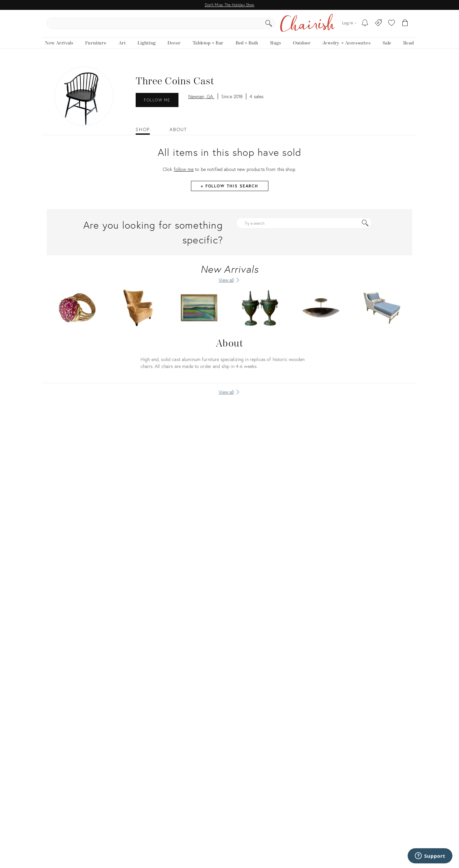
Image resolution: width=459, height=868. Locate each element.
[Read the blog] (409, 49)
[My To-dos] (365, 26)
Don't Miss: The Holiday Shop (230, 5)
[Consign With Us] (378, 26)
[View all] (229, 398)
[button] (391, 26)
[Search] (301, 26)
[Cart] (405, 26)
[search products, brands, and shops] (229, 26)
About (178, 135)
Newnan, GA (202, 102)
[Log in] (349, 26)
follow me (184, 175)
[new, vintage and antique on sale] (387, 49)
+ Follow (229, 192)
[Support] (430, 856)
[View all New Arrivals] (229, 286)
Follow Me (157, 106)
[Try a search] (304, 229)
